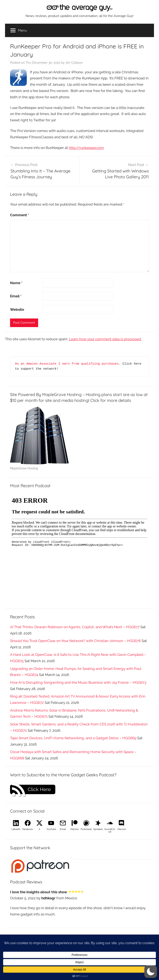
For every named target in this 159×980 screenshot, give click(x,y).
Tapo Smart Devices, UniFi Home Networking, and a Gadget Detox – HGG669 (73, 738)
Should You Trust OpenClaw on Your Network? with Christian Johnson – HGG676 (75, 641)
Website (17, 309)
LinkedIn (16, 829)
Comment (20, 215)
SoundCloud (110, 830)
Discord (122, 829)
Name (16, 283)
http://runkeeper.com (86, 148)
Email (16, 296)
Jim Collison (74, 63)
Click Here (39, 789)
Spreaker (98, 829)
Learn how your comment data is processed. (105, 339)
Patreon (75, 829)
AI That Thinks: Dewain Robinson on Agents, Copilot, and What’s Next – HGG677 (75, 627)
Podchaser (86, 829)
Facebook (28, 829)
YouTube (51, 829)
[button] (151, 972)
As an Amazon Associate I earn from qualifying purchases (67, 364)
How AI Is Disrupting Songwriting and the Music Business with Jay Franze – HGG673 (78, 682)
